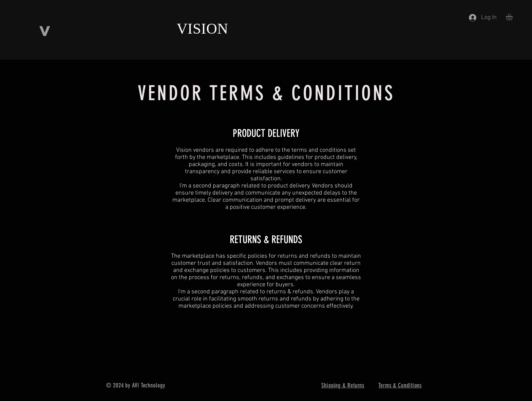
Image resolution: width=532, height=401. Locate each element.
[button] (513, 17)
